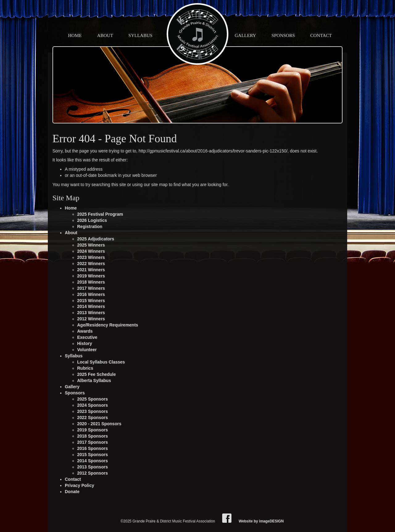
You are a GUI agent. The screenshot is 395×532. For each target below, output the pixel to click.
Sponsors (283, 35)
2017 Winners (91, 288)
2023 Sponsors (93, 411)
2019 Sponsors (93, 430)
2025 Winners (91, 245)
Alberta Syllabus (94, 380)
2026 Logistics (92, 220)
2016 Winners (91, 294)
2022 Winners (91, 264)
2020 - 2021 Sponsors (99, 424)
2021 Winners (91, 270)
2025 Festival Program (100, 214)
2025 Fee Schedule (96, 374)
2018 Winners (91, 282)
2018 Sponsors (93, 436)
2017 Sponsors (93, 442)
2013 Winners (91, 313)
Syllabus (140, 35)
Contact (321, 35)
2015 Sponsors (93, 455)
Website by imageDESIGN (261, 521)
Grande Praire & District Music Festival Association (197, 34)
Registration (90, 227)
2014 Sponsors (93, 461)
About (105, 35)
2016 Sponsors (93, 448)
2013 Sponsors (93, 467)
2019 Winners (91, 276)
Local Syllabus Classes (101, 362)
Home (75, 35)
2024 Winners (91, 251)
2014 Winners (91, 306)
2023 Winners (91, 257)
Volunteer (87, 350)
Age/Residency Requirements (108, 325)
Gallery (245, 35)
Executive (87, 337)
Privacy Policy (79, 485)
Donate (72, 492)
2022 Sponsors (93, 418)
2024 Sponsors (93, 405)
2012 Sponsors (93, 473)
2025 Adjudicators (96, 239)
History (85, 343)
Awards (85, 331)
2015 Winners (91, 301)
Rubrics (85, 368)
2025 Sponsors (93, 399)
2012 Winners (91, 319)
